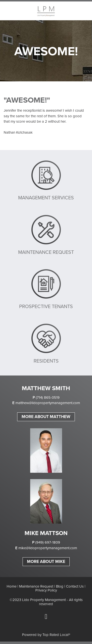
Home (12, 586)
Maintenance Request (36, 586)
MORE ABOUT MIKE (46, 561)
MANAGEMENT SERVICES (46, 198)
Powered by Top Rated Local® (46, 635)
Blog (60, 586)
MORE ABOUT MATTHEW (46, 417)
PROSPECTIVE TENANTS (46, 306)
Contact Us (75, 586)
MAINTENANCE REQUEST (46, 252)
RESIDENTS (46, 361)
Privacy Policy (46, 590)
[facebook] (46, 617)
